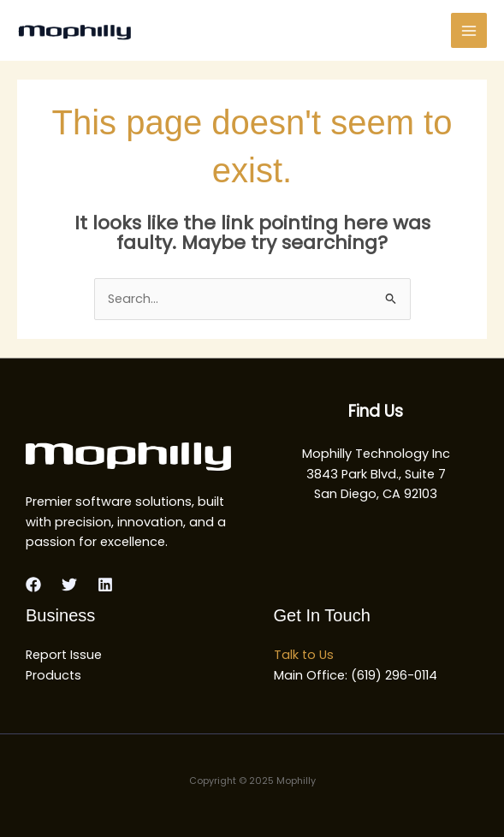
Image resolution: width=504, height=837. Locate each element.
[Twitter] (69, 585)
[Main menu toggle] (469, 31)
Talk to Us (304, 655)
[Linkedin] (105, 585)
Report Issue (64, 655)
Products (53, 675)
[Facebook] (33, 585)
